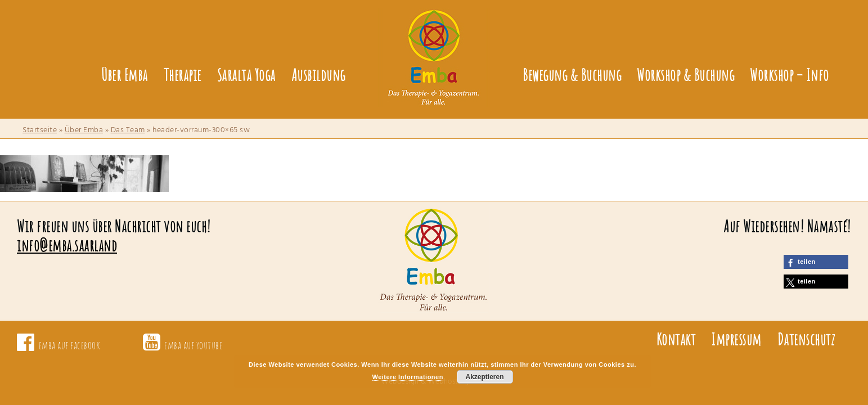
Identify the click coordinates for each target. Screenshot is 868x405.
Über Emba (84, 130)
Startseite (40, 130)
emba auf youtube (193, 345)
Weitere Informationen (408, 377)
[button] (816, 262)
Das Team (128, 130)
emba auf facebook (70, 345)
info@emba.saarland (67, 246)
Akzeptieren (484, 377)
